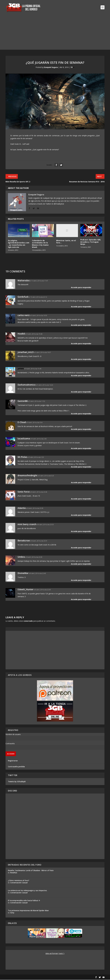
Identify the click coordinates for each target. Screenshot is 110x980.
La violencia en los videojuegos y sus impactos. (28, 891)
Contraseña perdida (16, 767)
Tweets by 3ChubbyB (17, 782)
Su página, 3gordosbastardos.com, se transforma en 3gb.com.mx (19, 244)
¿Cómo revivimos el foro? (19, 881)
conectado (28, 621)
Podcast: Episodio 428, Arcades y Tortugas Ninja (91, 242)
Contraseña (10, 744)
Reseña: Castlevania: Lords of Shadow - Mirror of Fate (31, 871)
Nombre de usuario (13, 735)
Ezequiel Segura (51, 67)
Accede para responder (81, 288)
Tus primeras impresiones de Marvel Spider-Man (28, 911)
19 (72, 67)
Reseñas (14, 873)
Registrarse (13, 761)
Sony (12, 913)
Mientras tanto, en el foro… (66, 242)
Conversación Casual (19, 883)
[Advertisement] (55, 33)
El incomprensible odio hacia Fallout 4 (24, 901)
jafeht (21, 369)
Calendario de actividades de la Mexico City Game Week (40, 244)
